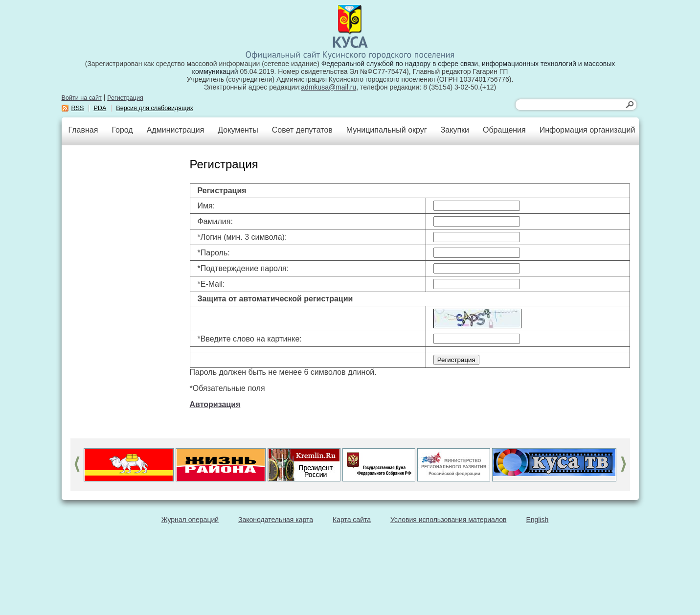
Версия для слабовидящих (155, 108)
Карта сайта (352, 520)
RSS (78, 108)
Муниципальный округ (387, 130)
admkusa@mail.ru (328, 87)
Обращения (504, 130)
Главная (83, 130)
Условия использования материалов (448, 520)
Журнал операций (190, 520)
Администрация (176, 130)
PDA (100, 108)
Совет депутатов (302, 130)
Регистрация (125, 98)
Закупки (455, 130)
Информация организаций (587, 130)
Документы (238, 130)
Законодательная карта (276, 520)
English (537, 520)
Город (122, 130)
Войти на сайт (82, 98)
